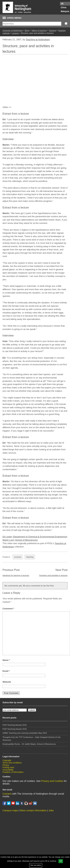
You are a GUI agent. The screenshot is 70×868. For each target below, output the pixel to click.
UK (62, 4)
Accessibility (8, 770)
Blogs (27, 30)
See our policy (36, 865)
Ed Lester (7, 537)
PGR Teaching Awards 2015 (15, 729)
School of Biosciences (26, 540)
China (64, 8)
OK (61, 861)
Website (7, 682)
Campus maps (10, 810)
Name (6, 660)
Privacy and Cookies (52, 781)
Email (6, 671)
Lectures (15, 33)
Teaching (53, 30)
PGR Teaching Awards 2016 (15, 725)
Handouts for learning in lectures (16, 575)
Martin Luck (8, 540)
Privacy (6, 765)
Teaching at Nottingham (38, 40)
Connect (7, 794)
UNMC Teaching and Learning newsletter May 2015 (25, 733)
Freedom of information (13, 772)
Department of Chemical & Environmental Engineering (40, 537)
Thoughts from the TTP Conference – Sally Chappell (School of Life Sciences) (31, 739)
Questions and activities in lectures (53, 575)
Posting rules (8, 767)
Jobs (51, 810)
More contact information (33, 810)
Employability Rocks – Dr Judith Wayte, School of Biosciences (29, 744)
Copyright (7, 760)
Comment (8, 609)
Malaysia (65, 11)
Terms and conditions (12, 763)
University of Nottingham (13, 30)
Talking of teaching (39, 30)
